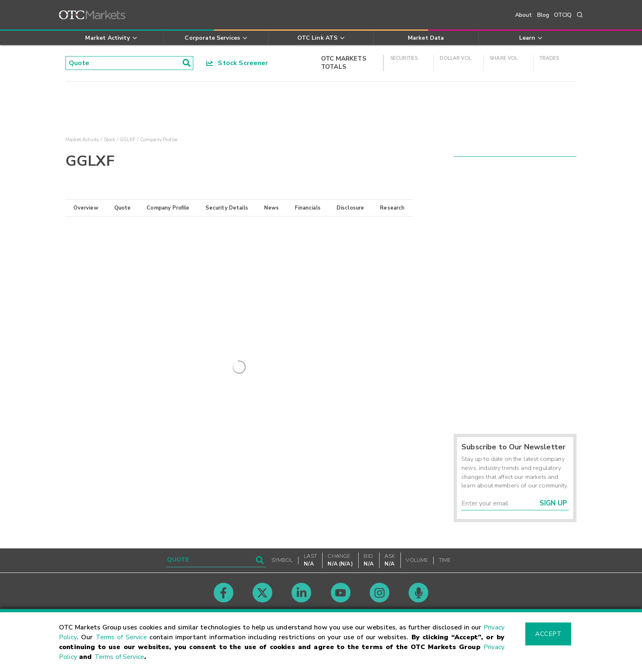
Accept (548, 634)
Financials (308, 208)
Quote (123, 208)
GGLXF (128, 140)
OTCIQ (563, 15)
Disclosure (350, 208)
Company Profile (168, 208)
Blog (543, 15)
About (524, 15)
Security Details (227, 208)
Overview (86, 208)
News (272, 208)
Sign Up (553, 503)
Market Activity (82, 140)
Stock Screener (237, 63)
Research (392, 208)
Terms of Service (121, 637)
